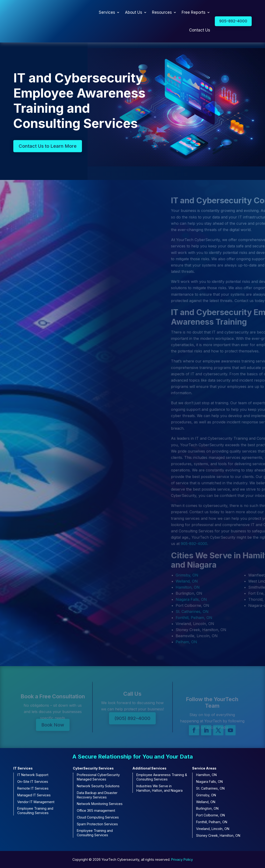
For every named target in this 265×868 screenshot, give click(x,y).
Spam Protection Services (97, 824)
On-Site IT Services (33, 782)
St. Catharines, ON (210, 788)
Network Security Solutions (98, 786)
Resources (162, 12)
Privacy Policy (182, 859)
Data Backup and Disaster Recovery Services (97, 795)
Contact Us (200, 30)
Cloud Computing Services (98, 817)
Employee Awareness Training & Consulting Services (162, 777)
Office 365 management (96, 810)
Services (107, 12)
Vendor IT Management (36, 802)
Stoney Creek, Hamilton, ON (218, 835)
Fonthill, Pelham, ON (212, 822)
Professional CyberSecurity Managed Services (98, 777)
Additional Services (149, 768)
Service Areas (204, 768)
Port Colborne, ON (210, 815)
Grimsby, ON (206, 795)
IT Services (23, 768)
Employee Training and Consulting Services (35, 811)
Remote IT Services (33, 788)
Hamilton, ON (206, 775)
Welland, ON (206, 802)
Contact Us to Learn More (48, 149)
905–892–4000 (233, 21)
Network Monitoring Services (100, 804)
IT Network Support (33, 775)
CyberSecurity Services (93, 768)
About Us (134, 12)
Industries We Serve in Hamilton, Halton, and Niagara (159, 788)
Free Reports (194, 12)
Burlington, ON (207, 808)
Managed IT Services (34, 795)
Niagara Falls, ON (209, 782)
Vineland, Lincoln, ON (213, 829)
